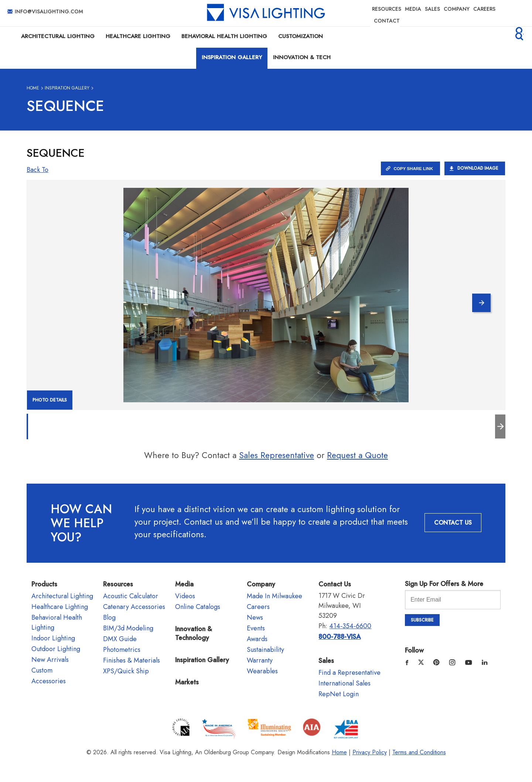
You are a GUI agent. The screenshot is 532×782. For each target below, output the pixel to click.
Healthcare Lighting (138, 36)
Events (256, 628)
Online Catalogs (198, 607)
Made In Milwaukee (274, 596)
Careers (484, 9)
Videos (185, 596)
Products (44, 584)
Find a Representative (349, 673)
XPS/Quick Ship (126, 671)
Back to (37, 170)
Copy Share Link (410, 168)
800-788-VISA (340, 637)
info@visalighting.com (49, 11)
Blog (109, 617)
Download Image (477, 168)
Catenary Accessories (134, 607)
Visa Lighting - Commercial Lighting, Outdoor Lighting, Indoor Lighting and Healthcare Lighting (266, 13)
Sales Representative (277, 455)
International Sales (345, 683)
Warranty (260, 660)
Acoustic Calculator (131, 596)
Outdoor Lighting (56, 649)
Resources (387, 9)
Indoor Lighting (53, 638)
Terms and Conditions (419, 752)
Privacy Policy (370, 752)
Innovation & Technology (194, 633)
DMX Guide (120, 639)
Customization (301, 36)
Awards (257, 639)
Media (413, 9)
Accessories (49, 681)
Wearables (262, 671)
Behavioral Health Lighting (224, 36)
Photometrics (122, 650)
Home (33, 88)
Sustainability (265, 650)
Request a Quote (357, 455)
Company (457, 9)
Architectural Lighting (58, 36)
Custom (42, 670)
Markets (187, 682)
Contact (387, 21)
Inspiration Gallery (232, 57)
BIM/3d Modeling (128, 628)
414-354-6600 (350, 626)
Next (477, 297)
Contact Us (453, 523)
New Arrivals (50, 660)
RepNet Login (339, 694)
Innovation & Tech (302, 57)
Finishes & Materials (132, 660)
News (255, 617)
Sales (432, 9)
